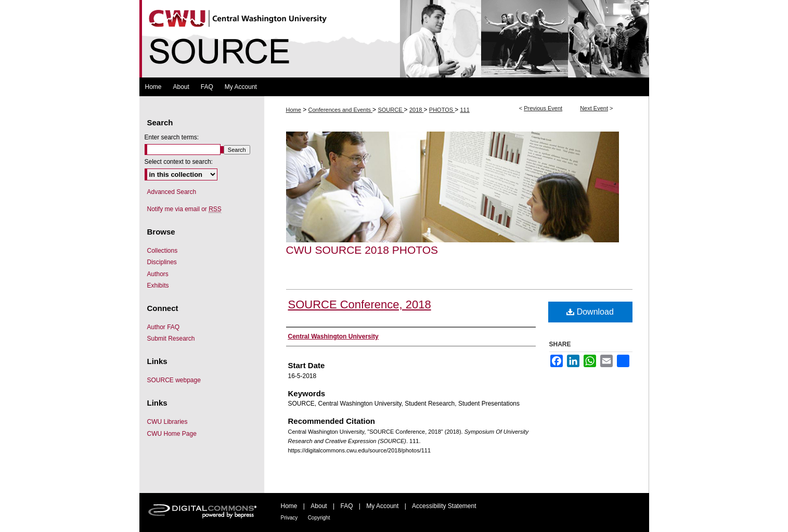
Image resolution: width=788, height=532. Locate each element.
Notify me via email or (184, 209)
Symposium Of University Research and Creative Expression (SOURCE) (394, 39)
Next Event (594, 108)
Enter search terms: (172, 137)
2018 (417, 110)
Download (590, 312)
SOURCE (391, 110)
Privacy (289, 518)
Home (294, 110)
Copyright (319, 518)
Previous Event (543, 108)
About (319, 506)
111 (464, 110)
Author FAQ (164, 327)
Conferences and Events (341, 110)
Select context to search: (179, 162)
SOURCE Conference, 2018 (360, 304)
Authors (158, 274)
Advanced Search (172, 192)
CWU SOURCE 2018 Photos (362, 250)
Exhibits (158, 286)
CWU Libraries (167, 422)
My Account (382, 506)
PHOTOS (442, 110)
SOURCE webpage (174, 380)
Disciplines (162, 262)
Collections (163, 251)
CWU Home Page (172, 434)
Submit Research (171, 339)
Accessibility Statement (444, 506)
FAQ (346, 506)
